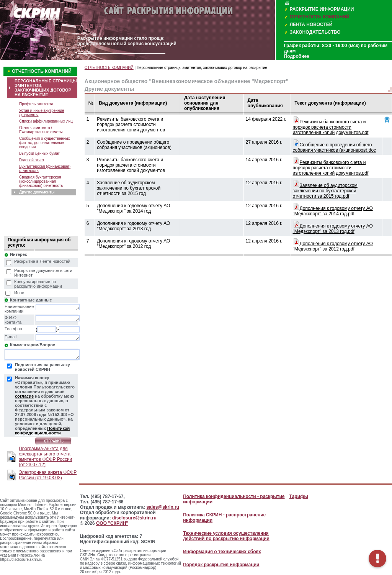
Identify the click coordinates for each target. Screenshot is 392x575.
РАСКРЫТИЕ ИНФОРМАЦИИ (322, 9)
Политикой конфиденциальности (42, 431)
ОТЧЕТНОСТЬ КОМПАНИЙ (320, 17)
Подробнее (297, 56)
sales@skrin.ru (163, 507)
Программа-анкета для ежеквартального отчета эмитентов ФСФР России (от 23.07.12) (45, 457)
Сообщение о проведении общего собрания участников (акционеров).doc (335, 147)
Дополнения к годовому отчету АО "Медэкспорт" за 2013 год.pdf (333, 229)
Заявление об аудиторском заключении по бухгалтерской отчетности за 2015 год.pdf (325, 191)
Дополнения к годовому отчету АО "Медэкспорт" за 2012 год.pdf (333, 246)
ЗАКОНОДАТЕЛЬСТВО (315, 32)
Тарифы (299, 496)
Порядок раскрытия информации (221, 565)
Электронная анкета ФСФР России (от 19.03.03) (48, 475)
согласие (24, 396)
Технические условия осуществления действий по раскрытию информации (226, 536)
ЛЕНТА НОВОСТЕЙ (311, 25)
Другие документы (37, 192)
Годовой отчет (32, 160)
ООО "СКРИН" (112, 523)
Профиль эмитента (36, 104)
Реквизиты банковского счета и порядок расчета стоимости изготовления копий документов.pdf (331, 127)
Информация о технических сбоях (222, 552)
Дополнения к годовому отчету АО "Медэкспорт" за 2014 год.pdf (333, 211)
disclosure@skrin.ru (134, 518)
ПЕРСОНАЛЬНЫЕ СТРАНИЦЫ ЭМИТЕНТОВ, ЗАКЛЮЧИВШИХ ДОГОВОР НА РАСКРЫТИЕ (46, 88)
